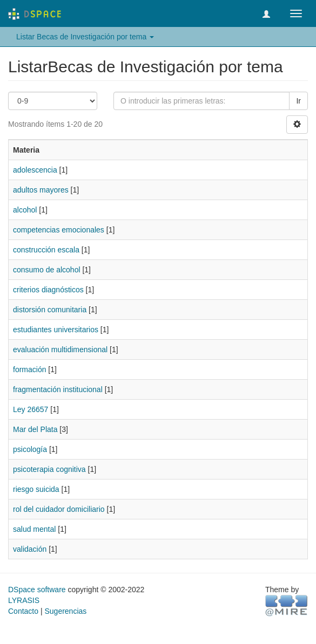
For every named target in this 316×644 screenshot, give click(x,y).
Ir (298, 101)
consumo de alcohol (47, 270)
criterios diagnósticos (48, 290)
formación (29, 369)
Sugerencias (65, 611)
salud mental (34, 529)
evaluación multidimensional (60, 350)
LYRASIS (24, 600)
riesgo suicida (36, 489)
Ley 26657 (31, 409)
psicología (30, 449)
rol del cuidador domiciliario (59, 509)
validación (30, 549)
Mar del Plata (35, 429)
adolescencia (35, 170)
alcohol (25, 210)
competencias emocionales (59, 230)
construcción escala (46, 250)
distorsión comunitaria (50, 310)
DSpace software (37, 590)
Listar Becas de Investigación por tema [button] (85, 37)
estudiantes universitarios (56, 330)
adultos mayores (41, 190)
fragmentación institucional (58, 389)
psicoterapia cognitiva (49, 469)
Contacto (23, 611)
